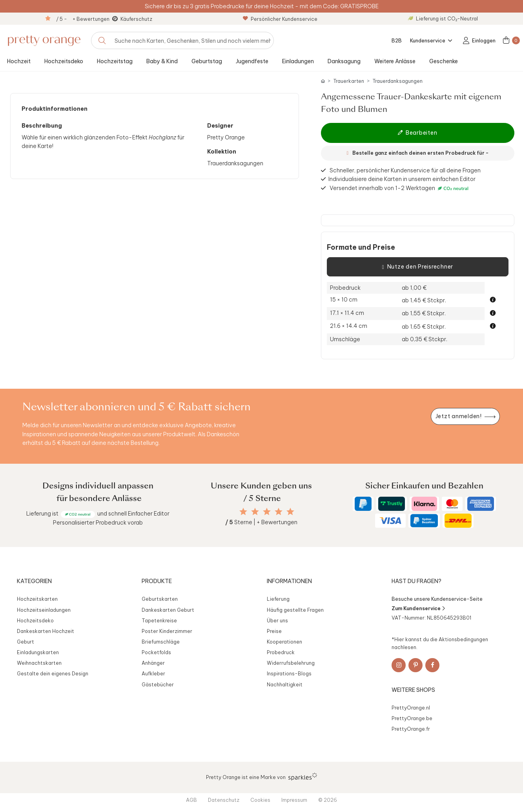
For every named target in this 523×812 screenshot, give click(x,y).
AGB (191, 800)
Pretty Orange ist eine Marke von (261, 777)
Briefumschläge (161, 642)
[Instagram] (399, 665)
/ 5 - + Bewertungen (83, 19)
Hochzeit (19, 61)
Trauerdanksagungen (398, 81)
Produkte (157, 581)
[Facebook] (432, 665)
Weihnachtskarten (39, 663)
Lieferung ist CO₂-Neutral (443, 18)
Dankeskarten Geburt (168, 610)
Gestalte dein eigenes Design (53, 673)
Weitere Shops (413, 690)
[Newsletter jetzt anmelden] (465, 416)
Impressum (294, 800)
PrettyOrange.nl (411, 708)
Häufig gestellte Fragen (295, 610)
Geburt (26, 642)
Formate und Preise (361, 247)
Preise (274, 631)
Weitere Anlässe (395, 61)
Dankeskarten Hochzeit (46, 631)
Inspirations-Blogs (289, 673)
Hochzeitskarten (37, 599)
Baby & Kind (162, 61)
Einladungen (298, 61)
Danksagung (344, 61)
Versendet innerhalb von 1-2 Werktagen (400, 188)
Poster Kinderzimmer (167, 631)
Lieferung (278, 599)
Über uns (277, 620)
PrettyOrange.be (412, 718)
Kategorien (34, 581)
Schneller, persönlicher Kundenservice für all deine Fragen (405, 170)
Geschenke (444, 61)
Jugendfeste (252, 61)
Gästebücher (158, 684)
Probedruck (281, 652)
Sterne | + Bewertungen (261, 522)
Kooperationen (284, 642)
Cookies (260, 800)
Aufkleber (153, 673)
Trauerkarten (349, 81)
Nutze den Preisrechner (418, 267)
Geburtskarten (160, 599)
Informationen (289, 581)
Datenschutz (224, 800)
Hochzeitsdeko (64, 61)
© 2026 (328, 800)
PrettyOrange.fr (411, 729)
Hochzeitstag (115, 61)
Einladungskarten (38, 652)
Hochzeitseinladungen (44, 610)
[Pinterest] (415, 665)
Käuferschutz (136, 19)
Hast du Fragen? (416, 581)
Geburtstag (207, 61)
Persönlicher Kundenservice (280, 19)
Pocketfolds (156, 652)
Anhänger (153, 663)
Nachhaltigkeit (285, 684)
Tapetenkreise (159, 620)
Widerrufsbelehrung (291, 663)
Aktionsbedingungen (463, 639)
